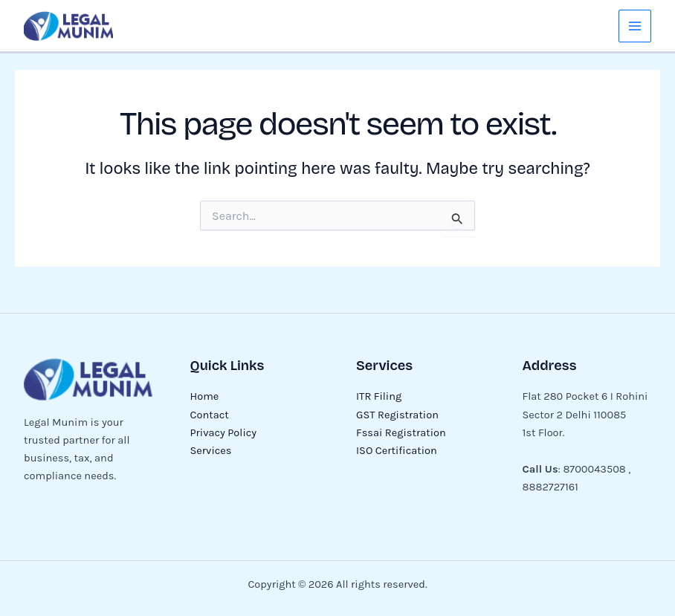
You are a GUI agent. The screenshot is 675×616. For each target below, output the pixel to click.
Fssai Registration (401, 433)
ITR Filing (379, 396)
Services (211, 451)
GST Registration (397, 415)
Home (205, 396)
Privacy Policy (224, 433)
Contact (210, 415)
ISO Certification (397, 451)
